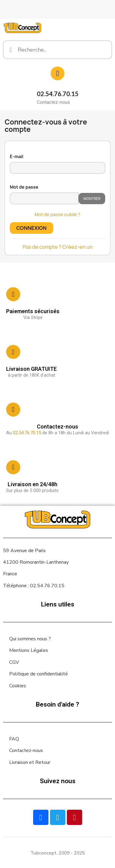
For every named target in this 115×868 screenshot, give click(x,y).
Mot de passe (24, 187)
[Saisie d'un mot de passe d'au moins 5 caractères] (44, 198)
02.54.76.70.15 (58, 94)
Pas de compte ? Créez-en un (58, 247)
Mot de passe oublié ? (57, 214)
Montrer (92, 199)
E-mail (17, 156)
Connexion (31, 228)
